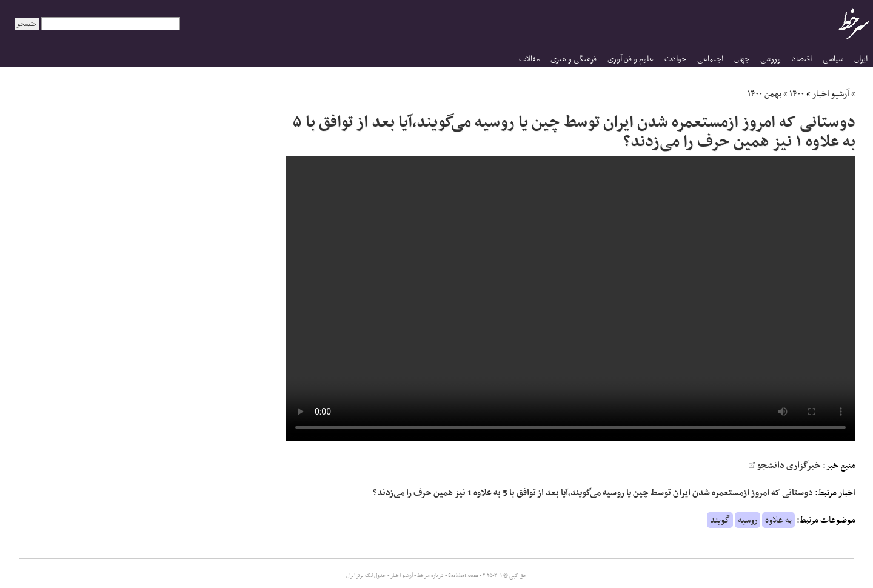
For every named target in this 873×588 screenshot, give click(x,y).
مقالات (529, 59)
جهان (742, 59)
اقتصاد (802, 59)
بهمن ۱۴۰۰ (764, 94)
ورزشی (771, 59)
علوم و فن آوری (630, 59)
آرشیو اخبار (831, 94)
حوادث (675, 59)
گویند (720, 520)
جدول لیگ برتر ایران (366, 576)
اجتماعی (710, 59)
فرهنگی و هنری (574, 59)
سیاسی (833, 59)
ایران (861, 59)
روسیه (748, 520)
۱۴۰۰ (797, 94)
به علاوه (778, 520)
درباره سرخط (430, 576)
